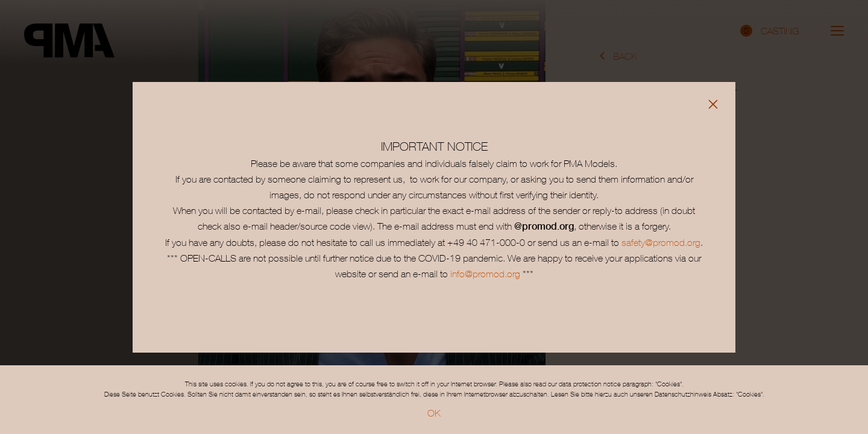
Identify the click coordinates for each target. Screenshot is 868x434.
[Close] (713, 104)
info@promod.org (484, 274)
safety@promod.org (661, 242)
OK (434, 413)
